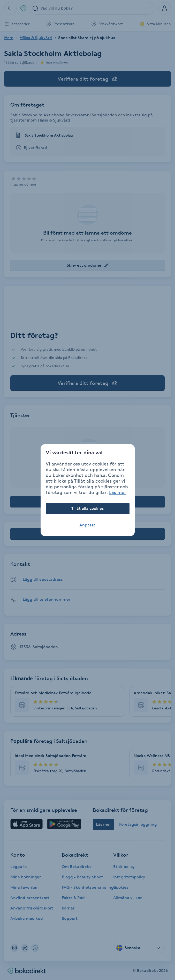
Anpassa (87, 525)
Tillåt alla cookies (87, 508)
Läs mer (118, 492)
